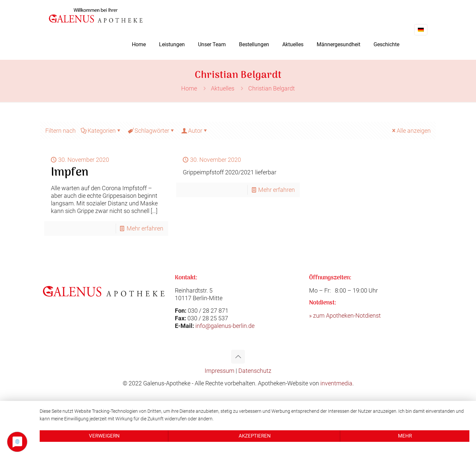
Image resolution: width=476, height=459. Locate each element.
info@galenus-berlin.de (225, 326)
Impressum (219, 371)
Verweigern (104, 436)
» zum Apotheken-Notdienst (345, 316)
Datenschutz (255, 371)
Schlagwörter (151, 131)
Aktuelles (223, 88)
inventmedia (336, 383)
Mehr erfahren (145, 228)
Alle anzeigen (411, 131)
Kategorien (101, 131)
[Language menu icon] (421, 30)
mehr (405, 436)
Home (189, 88)
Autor (195, 131)
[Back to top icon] (238, 357)
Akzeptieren (255, 436)
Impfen (70, 173)
